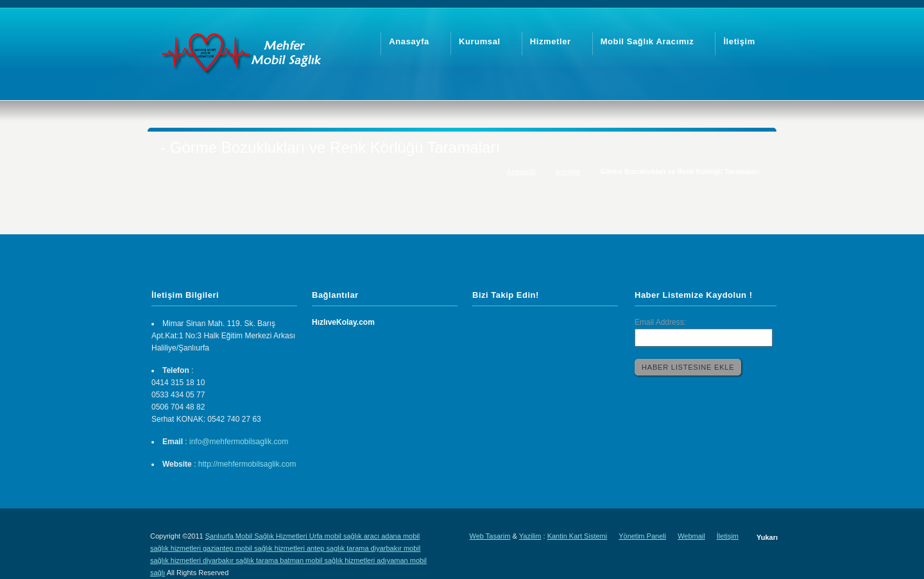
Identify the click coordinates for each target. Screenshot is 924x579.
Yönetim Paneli (642, 536)
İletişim (728, 536)
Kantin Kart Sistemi (577, 536)
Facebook (539, 327)
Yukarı (767, 537)
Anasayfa (521, 171)
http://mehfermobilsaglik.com (247, 464)
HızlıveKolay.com (343, 322)
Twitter (511, 327)
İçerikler (568, 171)
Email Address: (660, 322)
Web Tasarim (490, 536)
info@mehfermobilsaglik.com (239, 442)
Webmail (691, 536)
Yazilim (530, 536)
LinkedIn (483, 327)
